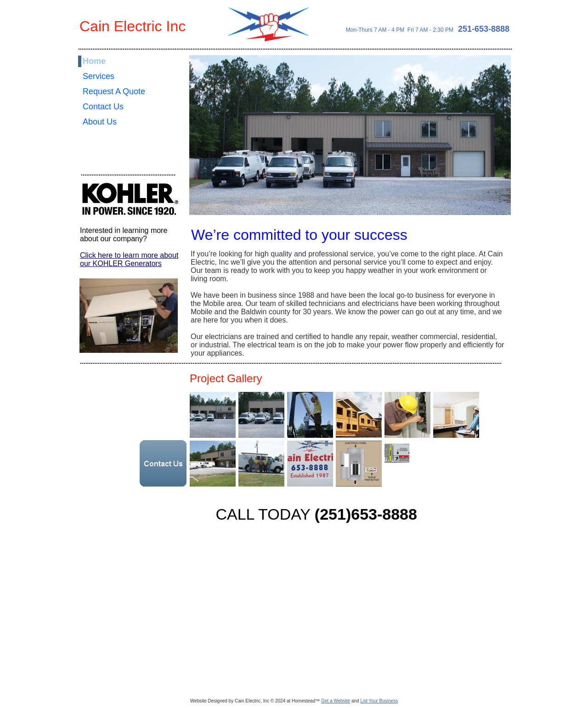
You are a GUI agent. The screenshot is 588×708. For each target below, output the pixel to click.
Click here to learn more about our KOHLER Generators (129, 259)
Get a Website (336, 701)
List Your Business (379, 701)
